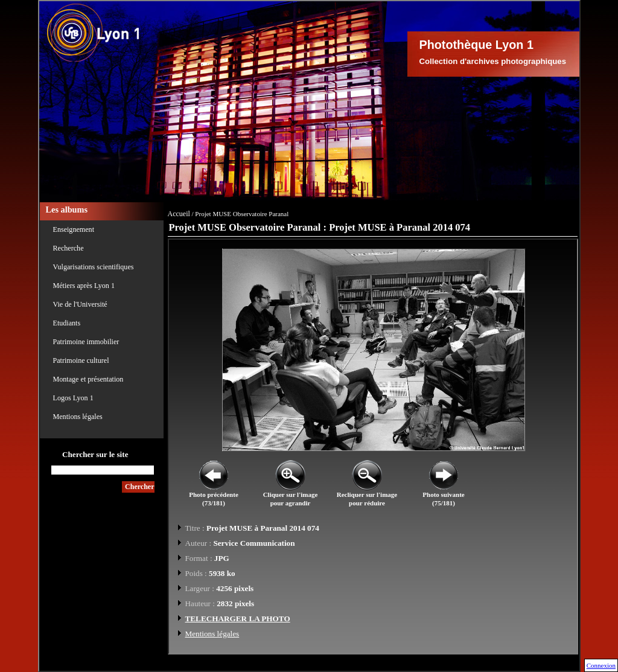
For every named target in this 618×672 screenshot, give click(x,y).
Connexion (601, 665)
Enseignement (74, 229)
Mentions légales (78, 417)
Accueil (179, 214)
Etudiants (67, 323)
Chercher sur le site (95, 454)
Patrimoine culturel (81, 360)
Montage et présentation (88, 379)
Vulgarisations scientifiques (94, 267)
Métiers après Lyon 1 (84, 286)
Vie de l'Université (80, 304)
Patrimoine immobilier (86, 342)
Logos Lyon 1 (73, 398)
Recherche (68, 248)
